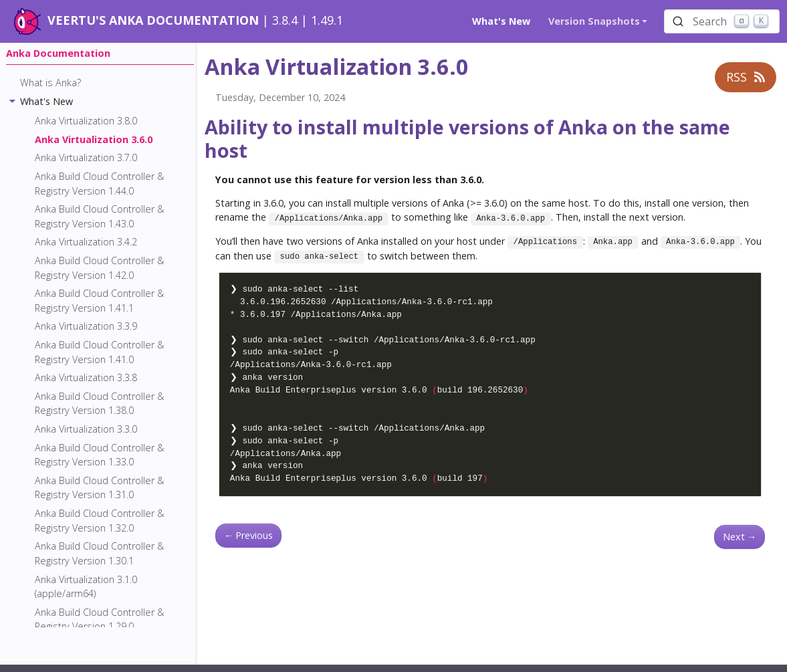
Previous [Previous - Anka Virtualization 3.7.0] (248, 535)
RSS (746, 77)
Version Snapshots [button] (594, 21)
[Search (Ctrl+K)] (722, 21)
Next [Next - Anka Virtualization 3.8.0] (740, 537)
